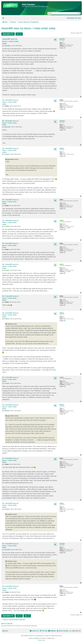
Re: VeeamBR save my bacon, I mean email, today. (10, 102)
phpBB (36, 638)
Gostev (61, 100)
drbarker (62, 148)
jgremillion (62, 39)
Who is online (7, 624)
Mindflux (62, 405)
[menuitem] (78, 18)
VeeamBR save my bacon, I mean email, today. (29, 28)
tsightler (62, 220)
